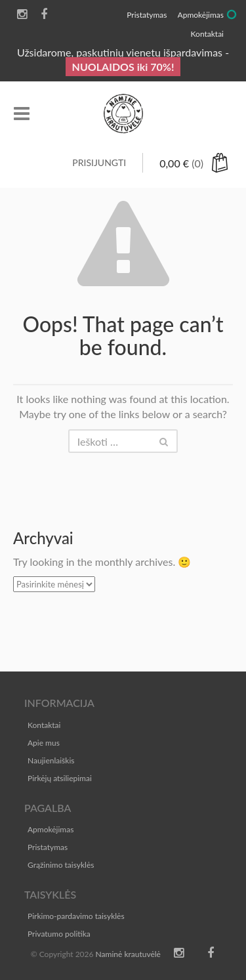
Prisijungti (99, 162)
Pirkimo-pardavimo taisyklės (76, 916)
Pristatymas (48, 847)
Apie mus (44, 743)
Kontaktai (44, 725)
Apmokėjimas (51, 829)
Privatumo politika (59, 934)
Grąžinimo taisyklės (61, 865)
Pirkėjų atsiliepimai (60, 778)
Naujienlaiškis (51, 760)
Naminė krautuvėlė (128, 954)
